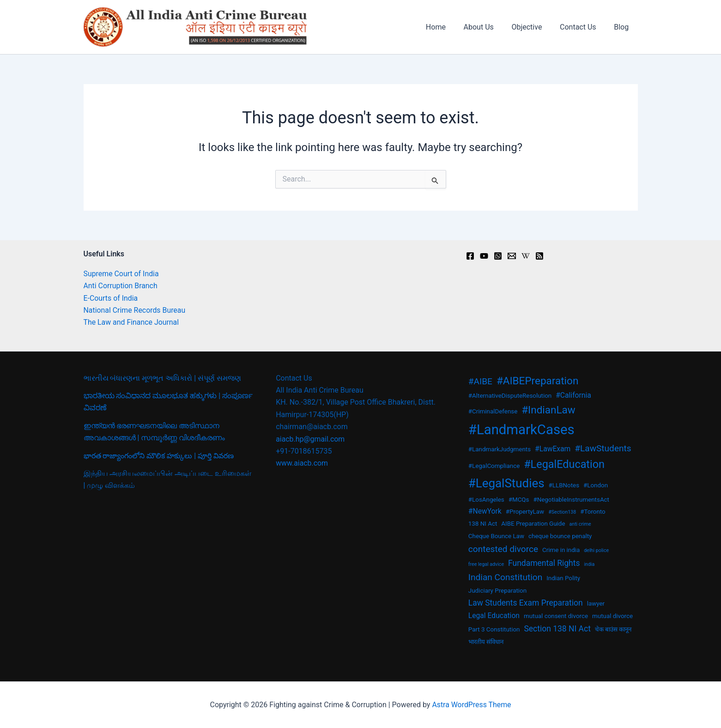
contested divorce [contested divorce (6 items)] (503, 549)
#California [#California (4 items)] (573, 395)
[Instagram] (498, 256)
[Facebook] (470, 256)
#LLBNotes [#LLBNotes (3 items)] (564, 485)
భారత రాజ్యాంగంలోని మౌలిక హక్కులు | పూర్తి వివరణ (159, 456)
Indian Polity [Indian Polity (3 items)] (563, 578)
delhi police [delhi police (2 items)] (596, 550)
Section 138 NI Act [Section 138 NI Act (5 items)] (557, 629)
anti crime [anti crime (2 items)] (580, 524)
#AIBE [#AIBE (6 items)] (480, 381)
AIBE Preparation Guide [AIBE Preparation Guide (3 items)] (533, 524)
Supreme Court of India (121, 274)
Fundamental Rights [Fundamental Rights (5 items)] (544, 563)
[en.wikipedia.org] (526, 256)
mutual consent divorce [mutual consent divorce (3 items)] (556, 616)
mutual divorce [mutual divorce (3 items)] (612, 616)
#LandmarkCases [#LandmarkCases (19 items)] (521, 430)
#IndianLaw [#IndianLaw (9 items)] (548, 410)
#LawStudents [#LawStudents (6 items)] (603, 448)
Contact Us (583, 27)
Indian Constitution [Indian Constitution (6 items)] (505, 577)
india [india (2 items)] (589, 564)
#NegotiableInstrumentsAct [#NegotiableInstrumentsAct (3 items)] (571, 500)
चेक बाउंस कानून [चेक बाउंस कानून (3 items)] (613, 629)
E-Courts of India (111, 298)
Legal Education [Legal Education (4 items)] (494, 616)
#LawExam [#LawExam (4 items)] (553, 449)
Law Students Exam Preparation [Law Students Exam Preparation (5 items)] (526, 603)
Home (450, 27)
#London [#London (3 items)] (596, 485)
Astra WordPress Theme (472, 705)
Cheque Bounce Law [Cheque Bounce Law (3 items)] (496, 536)
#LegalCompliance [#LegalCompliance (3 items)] (494, 466)
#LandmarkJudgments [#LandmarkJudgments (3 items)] (500, 449)
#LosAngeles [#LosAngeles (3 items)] (486, 500)
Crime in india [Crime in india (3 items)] (561, 550)
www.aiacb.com (302, 463)
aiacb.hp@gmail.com (310, 439)
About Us (489, 27)
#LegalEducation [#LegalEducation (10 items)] (564, 464)
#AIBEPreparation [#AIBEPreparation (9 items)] (537, 381)
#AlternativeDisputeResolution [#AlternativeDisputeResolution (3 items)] (510, 396)
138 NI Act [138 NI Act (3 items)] (483, 524)
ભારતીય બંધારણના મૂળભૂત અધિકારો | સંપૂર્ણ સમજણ (163, 378)
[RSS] (539, 256)
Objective (534, 27)
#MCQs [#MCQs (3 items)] (519, 500)
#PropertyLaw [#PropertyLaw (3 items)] (525, 512)
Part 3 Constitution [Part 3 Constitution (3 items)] (494, 629)
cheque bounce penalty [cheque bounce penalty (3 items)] (560, 536)
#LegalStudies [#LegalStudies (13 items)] (506, 483)
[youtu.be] (484, 256)
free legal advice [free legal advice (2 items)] (486, 564)
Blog (623, 27)
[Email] (512, 256)
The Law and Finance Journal (132, 322)
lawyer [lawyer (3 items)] (596, 604)
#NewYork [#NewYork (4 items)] (485, 511)
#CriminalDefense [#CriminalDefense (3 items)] (493, 411)
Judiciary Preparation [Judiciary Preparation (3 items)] (497, 591)
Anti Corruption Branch (121, 286)
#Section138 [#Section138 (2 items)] (562, 512)
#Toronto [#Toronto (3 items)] (593, 512)
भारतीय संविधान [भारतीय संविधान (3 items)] (486, 642)
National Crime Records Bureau (135, 310)
